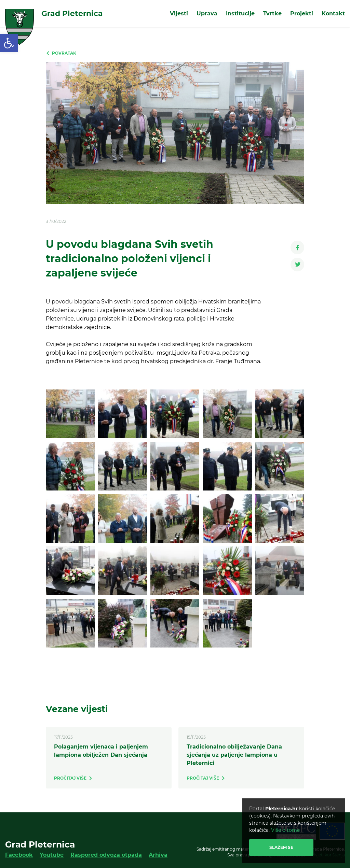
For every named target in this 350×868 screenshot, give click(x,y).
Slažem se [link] (281, 847)
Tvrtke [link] (272, 13)
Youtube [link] (52, 855)
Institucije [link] (240, 13)
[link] (9, 43)
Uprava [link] (207, 13)
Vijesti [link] (179, 13)
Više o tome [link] (285, 830)
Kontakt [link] (333, 13)
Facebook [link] (19, 855)
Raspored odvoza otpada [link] (106, 855)
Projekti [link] (302, 13)
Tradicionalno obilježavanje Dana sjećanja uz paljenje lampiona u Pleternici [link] (234, 755)
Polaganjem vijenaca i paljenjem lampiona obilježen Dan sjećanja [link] (101, 751)
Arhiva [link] (158, 855)
